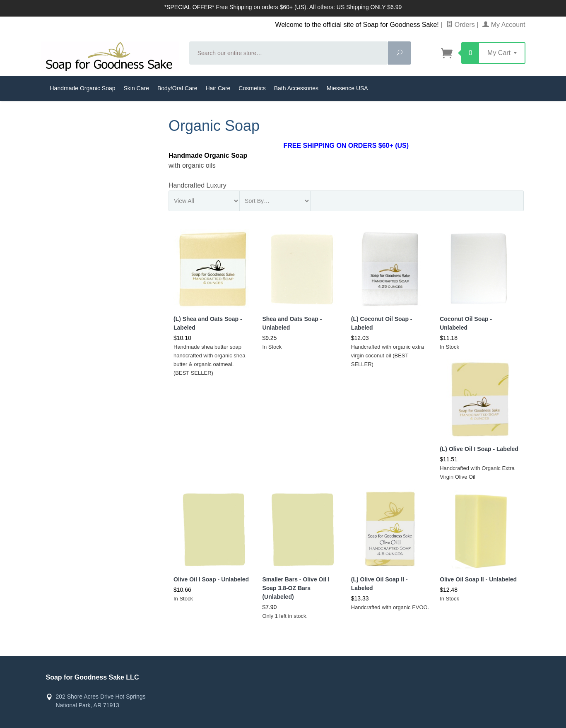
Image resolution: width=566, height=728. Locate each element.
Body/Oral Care (177, 88)
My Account (504, 25)
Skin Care (136, 88)
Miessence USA (347, 88)
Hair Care (218, 88)
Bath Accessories (296, 88)
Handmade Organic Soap (83, 88)
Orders (460, 25)
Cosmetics (252, 88)
